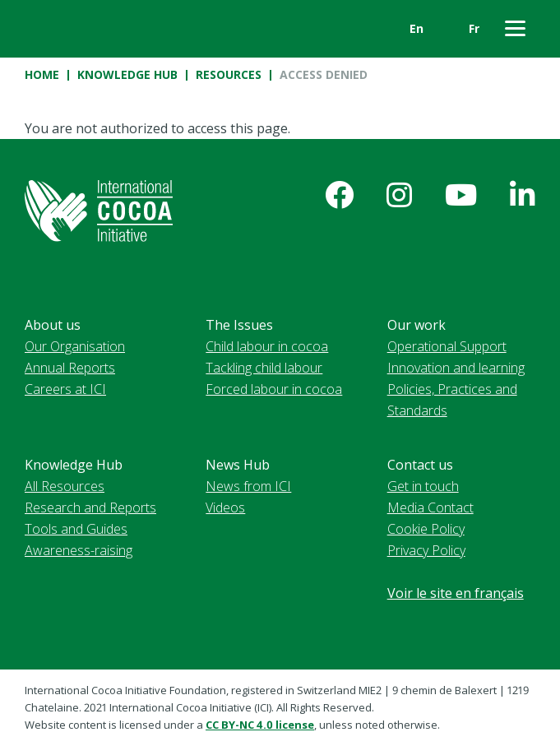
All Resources (65, 486)
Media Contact (430, 507)
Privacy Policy (426, 550)
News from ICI (248, 486)
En (417, 28)
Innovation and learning (456, 368)
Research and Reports (90, 507)
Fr (474, 28)
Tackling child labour (264, 368)
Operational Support (447, 346)
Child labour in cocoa (267, 346)
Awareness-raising (79, 550)
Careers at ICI (65, 389)
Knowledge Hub (127, 74)
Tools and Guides (76, 529)
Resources (229, 74)
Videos (225, 507)
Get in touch (423, 486)
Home (42, 74)
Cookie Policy (426, 529)
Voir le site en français (456, 593)
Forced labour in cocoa (274, 389)
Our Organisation (75, 346)
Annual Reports (70, 368)
